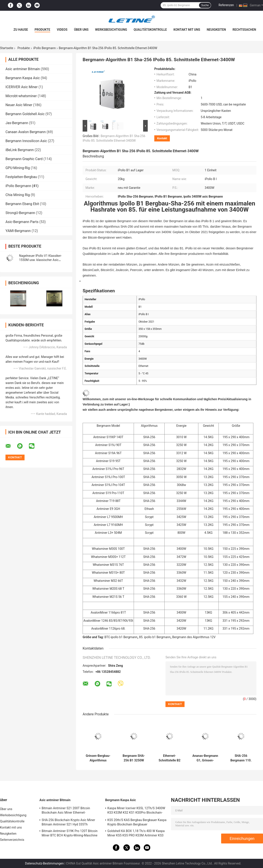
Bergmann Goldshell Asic (25, 114)
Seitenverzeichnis (12, 840)
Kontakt (162, 138)
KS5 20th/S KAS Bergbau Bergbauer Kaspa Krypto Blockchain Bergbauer (137, 822)
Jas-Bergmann (17, 123)
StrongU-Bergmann (20, 213)
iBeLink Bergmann (20, 150)
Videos (62, 30)
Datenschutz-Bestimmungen (44, 863)
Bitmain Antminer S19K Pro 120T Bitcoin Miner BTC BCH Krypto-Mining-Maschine (70, 833)
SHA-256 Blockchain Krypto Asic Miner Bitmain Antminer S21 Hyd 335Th (68, 822)
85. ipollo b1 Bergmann (155, 637)
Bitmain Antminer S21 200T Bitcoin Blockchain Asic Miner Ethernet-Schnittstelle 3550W (66, 811)
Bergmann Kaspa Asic (23, 78)
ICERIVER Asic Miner (22, 87)
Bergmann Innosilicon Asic (26, 141)
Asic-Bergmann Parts (22, 222)
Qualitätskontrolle (150, 30)
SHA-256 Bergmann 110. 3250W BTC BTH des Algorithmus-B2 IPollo (241, 758)
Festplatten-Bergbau (21, 177)
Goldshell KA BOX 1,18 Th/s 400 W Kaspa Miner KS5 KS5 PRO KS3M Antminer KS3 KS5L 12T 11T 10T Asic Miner (136, 834)
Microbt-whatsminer (21, 96)
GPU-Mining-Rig (18, 168)
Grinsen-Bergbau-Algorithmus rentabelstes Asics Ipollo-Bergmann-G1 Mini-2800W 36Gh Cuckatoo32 (98, 758)
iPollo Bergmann (44, 48)
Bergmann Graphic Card (24, 159)
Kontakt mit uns (187, 30)
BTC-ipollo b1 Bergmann (121, 637)
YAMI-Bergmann (18, 231)
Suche (205, 5)
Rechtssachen (244, 30)
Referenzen (226, 5)
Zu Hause (21, 30)
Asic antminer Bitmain (23, 69)
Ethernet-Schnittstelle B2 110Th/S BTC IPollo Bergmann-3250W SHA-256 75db (169, 758)
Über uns (81, 30)
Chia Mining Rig (18, 195)
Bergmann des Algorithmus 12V (194, 637)
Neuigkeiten (216, 30)
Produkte (42, 30)
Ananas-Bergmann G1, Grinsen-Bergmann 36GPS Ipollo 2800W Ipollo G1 (205, 758)
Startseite (7, 48)
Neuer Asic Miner (19, 105)
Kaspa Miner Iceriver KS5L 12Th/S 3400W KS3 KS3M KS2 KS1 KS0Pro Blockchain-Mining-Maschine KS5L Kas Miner (136, 811)
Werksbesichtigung (111, 30)
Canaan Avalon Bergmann (26, 132)
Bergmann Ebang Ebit (22, 204)
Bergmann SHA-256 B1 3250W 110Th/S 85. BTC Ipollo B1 (134, 758)
